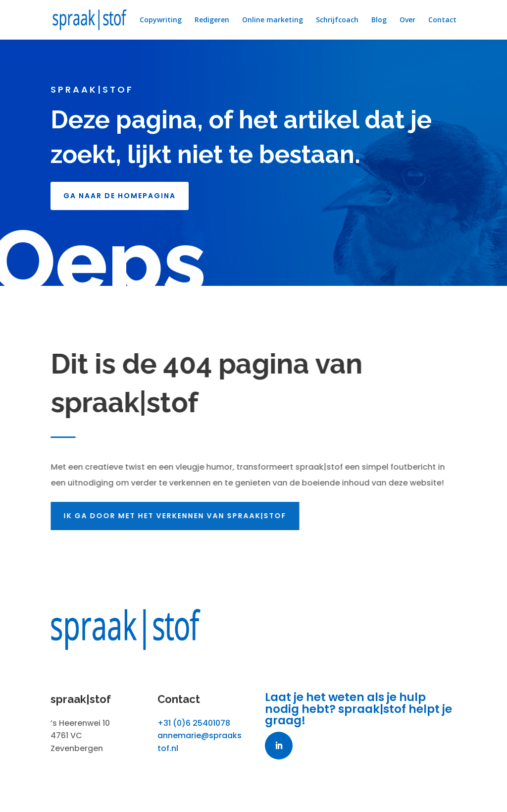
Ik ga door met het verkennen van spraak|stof (177, 516)
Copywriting (161, 20)
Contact (442, 20)
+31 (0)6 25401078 (194, 723)
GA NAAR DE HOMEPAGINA (120, 196)
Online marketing (273, 20)
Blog (379, 20)
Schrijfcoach (337, 20)
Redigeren (212, 20)
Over (407, 20)
